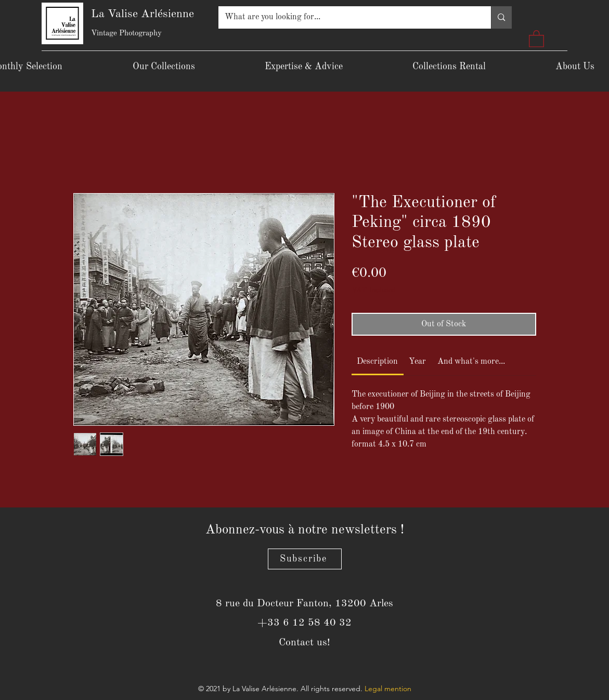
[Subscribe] (305, 559)
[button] (536, 38)
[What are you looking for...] (347, 17)
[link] (377, 362)
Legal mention (388, 689)
